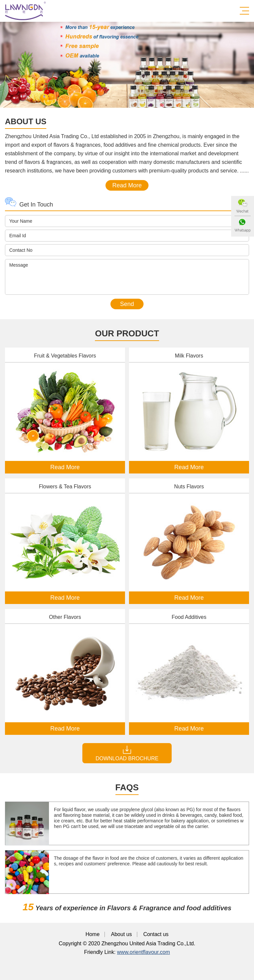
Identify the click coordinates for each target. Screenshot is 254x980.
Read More (127, 185)
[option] (127, 65)
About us (122, 934)
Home (92, 934)
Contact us (156, 934)
